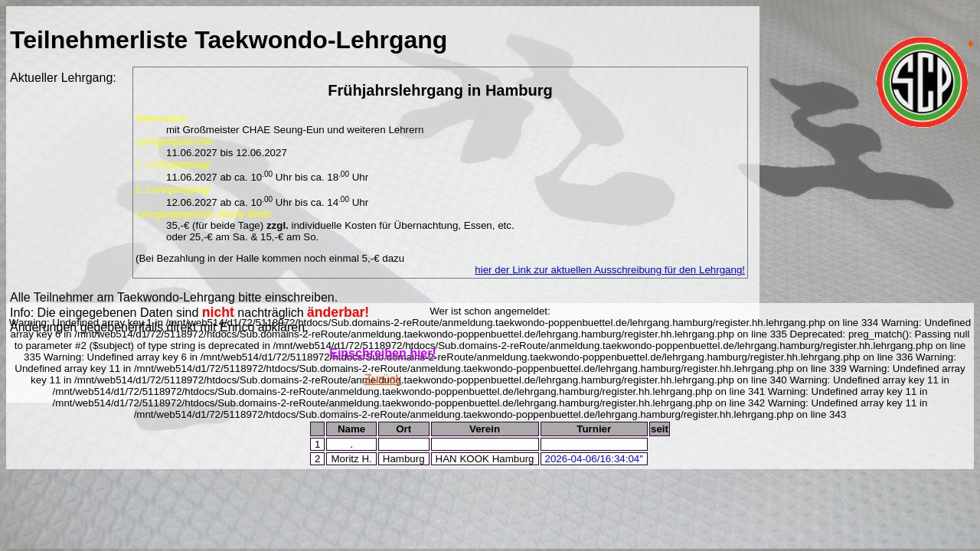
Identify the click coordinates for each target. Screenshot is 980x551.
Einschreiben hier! (383, 353)
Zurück (383, 379)
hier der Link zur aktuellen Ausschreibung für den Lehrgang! (610, 270)
